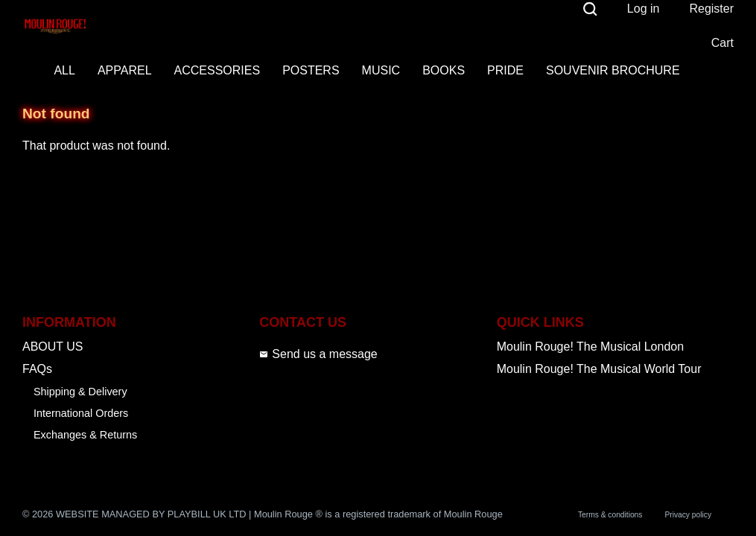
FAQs (37, 369)
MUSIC (381, 70)
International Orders (81, 413)
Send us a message (318, 354)
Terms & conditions (610, 515)
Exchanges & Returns (85, 435)
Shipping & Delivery (80, 392)
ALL (64, 70)
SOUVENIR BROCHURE (613, 70)
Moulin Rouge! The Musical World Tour (599, 369)
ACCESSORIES (217, 70)
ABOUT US (53, 347)
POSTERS (311, 70)
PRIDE (505, 70)
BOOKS (444, 70)
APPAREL (125, 70)
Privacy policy (688, 515)
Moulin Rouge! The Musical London (590, 347)
